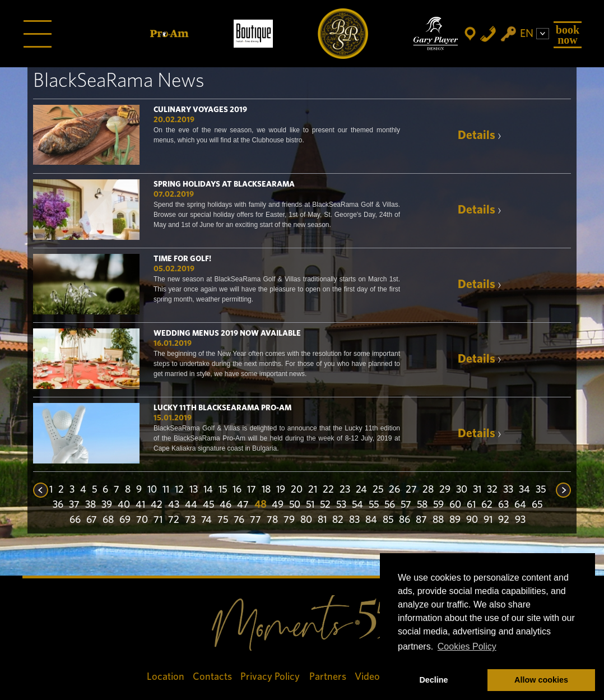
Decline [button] (433, 680)
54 (357, 505)
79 (289, 520)
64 (520, 505)
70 (142, 520)
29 (445, 490)
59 (438, 505)
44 (191, 505)
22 (328, 490)
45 (208, 505)
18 (266, 490)
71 (158, 520)
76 (239, 520)
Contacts (212, 677)
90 (472, 520)
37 (74, 505)
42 (157, 505)
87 (421, 520)
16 (237, 490)
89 (455, 520)
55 (374, 505)
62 (487, 505)
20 (297, 490)
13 (194, 490)
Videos (370, 677)
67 (92, 520)
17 (252, 490)
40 (124, 505)
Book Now (568, 35)
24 (361, 490)
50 (295, 505)
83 (354, 520)
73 (190, 520)
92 (504, 520)
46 (226, 505)
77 (255, 520)
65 (537, 505)
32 (492, 490)
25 (378, 490)
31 (477, 490)
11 (166, 490)
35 (541, 490)
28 (428, 490)
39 (107, 505)
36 (58, 505)
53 (341, 505)
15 (223, 490)
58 (422, 505)
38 (90, 505)
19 (281, 490)
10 (152, 490)
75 (223, 520)
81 (322, 520)
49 (278, 505)
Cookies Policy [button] (467, 646)
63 (503, 505)
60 (455, 505)
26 (394, 490)
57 (406, 505)
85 (388, 520)
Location (166, 677)
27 (411, 490)
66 (75, 520)
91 (488, 520)
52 (325, 505)
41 (140, 505)
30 (462, 490)
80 (306, 520)
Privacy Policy (271, 677)
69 (125, 520)
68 (108, 520)
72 (174, 520)
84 (371, 520)
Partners (328, 677)
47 (243, 505)
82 (338, 520)
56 (390, 505)
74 (206, 520)
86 (405, 520)
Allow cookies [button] (541, 680)
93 (520, 520)
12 (179, 490)
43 (174, 505)
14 (208, 490)
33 (508, 490)
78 (272, 520)
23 (345, 490)
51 (310, 505)
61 (471, 505)
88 (438, 520)
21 (313, 490)
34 (524, 490)
